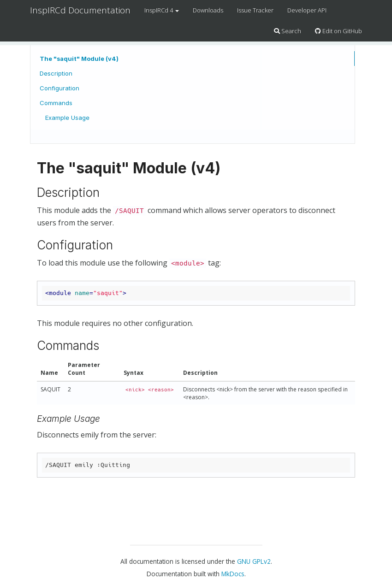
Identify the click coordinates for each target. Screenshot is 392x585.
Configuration (59, 88)
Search (288, 31)
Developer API (307, 10)
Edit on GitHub (339, 31)
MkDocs (233, 574)
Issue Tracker (255, 10)
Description (56, 73)
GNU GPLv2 (254, 561)
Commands (56, 103)
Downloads (208, 10)
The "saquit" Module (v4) (79, 59)
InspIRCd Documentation (80, 10)
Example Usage (67, 118)
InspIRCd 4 (162, 10)
